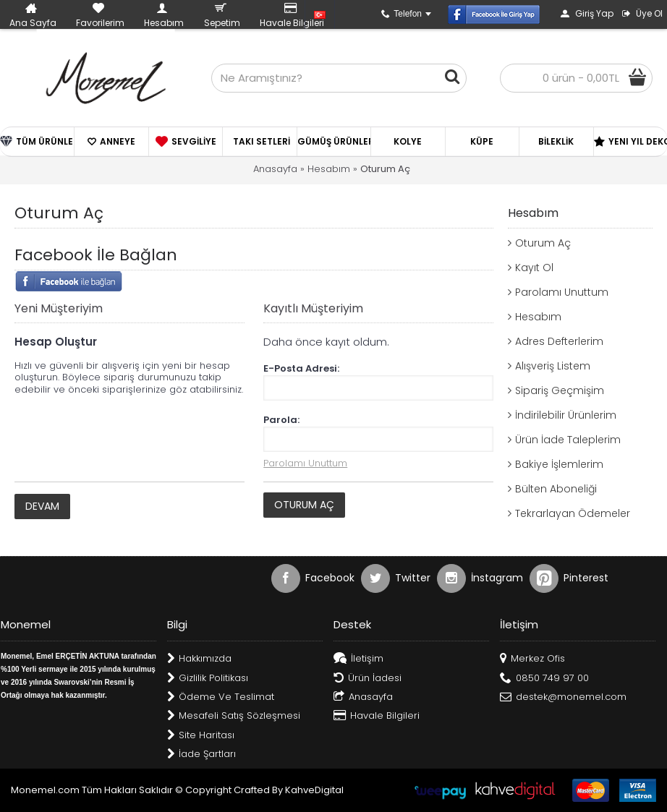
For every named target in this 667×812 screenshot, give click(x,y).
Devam (42, 506)
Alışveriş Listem (553, 366)
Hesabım (329, 169)
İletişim (358, 659)
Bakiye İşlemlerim (559, 464)
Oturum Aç (385, 169)
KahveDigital (314, 790)
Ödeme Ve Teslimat (221, 697)
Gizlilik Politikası (208, 679)
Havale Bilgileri (377, 716)
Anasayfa (275, 169)
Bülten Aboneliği (556, 489)
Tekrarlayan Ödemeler (573, 513)
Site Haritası (201, 736)
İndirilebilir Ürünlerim (566, 415)
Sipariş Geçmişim (560, 390)
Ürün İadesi (368, 679)
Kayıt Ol (534, 268)
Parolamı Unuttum (562, 292)
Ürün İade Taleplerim (568, 440)
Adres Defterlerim (559, 341)
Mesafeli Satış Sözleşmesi (234, 716)
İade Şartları (201, 755)
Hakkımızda (199, 659)
